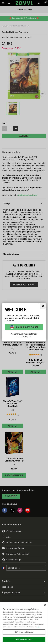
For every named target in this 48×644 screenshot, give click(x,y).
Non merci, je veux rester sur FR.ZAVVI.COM (24, 335)
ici (39, 627)
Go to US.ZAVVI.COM (27, 327)
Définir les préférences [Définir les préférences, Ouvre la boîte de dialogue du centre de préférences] (24, 632)
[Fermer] (45, 605)
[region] (24, 623)
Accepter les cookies (24, 639)
